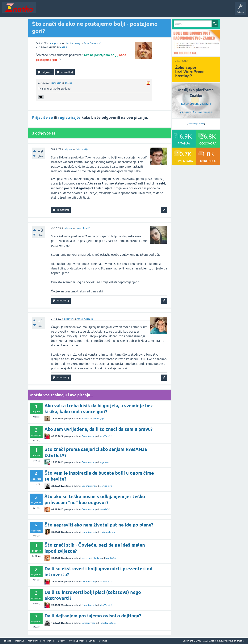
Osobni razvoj (73, 43)
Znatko (64, 47)
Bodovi (61, 641)
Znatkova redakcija (202, 112)
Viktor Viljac (83, 149)
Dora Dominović (92, 43)
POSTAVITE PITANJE (94, 10)
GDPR (92, 641)
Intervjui (19, 641)
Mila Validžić (106, 436)
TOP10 (123, 10)
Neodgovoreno (59, 10)
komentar (56, 83)
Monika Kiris (106, 486)
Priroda (85, 419)
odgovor (68, 149)
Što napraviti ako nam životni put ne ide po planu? (99, 525)
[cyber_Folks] (196, 81)
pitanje (53, 43)
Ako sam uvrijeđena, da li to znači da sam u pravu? (99, 429)
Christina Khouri (108, 532)
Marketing (33, 641)
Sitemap (103, 641)
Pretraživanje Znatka (196, 124)
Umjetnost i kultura (92, 558)
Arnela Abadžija (85, 319)
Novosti (43, 10)
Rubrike (75, 10)
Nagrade (135, 10)
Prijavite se (42, 118)
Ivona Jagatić (83, 228)
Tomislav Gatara (107, 623)
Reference (48, 641)
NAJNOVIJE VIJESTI (196, 104)
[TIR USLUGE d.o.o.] (196, 55)
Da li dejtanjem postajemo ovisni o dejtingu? (93, 616)
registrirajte (69, 118)
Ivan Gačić (105, 509)
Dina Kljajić (99, 419)
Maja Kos (104, 462)
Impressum (185, 112)
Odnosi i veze (88, 623)
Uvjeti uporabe (77, 641)
